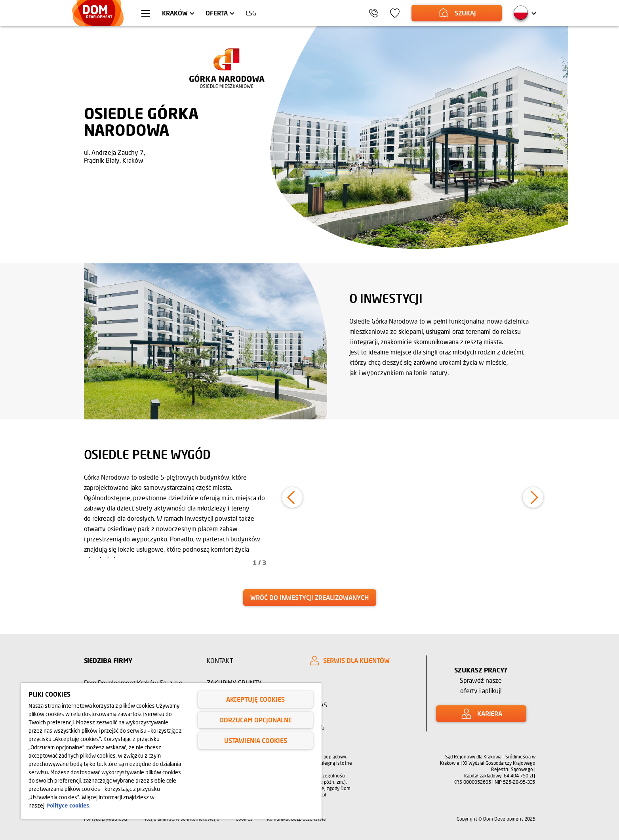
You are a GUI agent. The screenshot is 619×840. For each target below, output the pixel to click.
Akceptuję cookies (255, 699)
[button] (292, 497)
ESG (251, 13)
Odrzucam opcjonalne (256, 720)
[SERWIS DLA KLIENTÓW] (361, 661)
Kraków (175, 13)
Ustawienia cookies (256, 740)
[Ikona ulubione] (395, 13)
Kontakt (220, 660)
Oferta (217, 13)
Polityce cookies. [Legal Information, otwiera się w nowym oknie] (69, 805)
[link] (310, 598)
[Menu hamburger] (146, 14)
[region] (171, 751)
